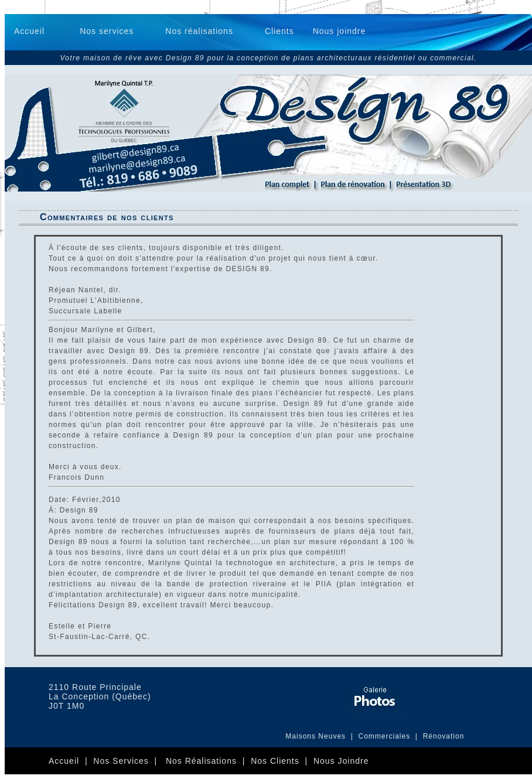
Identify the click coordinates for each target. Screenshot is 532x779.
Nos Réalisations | (208, 761)
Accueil (29, 31)
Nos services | (129, 761)
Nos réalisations (199, 31)
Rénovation (444, 736)
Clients (279, 31)
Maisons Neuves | (322, 736)
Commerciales (386, 736)
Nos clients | (282, 761)
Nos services (107, 31)
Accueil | (71, 761)
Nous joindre (340, 31)
